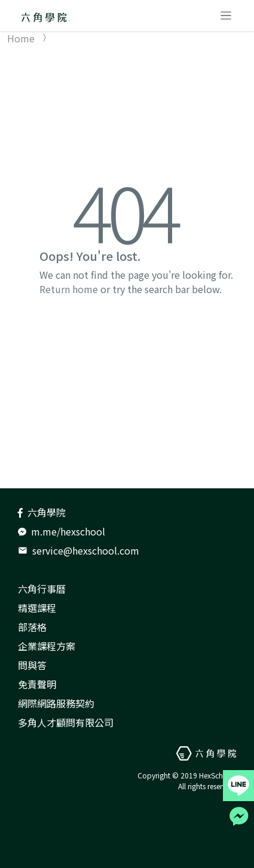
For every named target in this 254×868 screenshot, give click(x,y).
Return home (69, 289)
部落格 (32, 627)
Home (21, 38)
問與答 (32, 665)
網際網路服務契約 (56, 703)
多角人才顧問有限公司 (66, 722)
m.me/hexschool (62, 531)
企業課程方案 (47, 646)
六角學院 (42, 512)
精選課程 (37, 608)
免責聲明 (37, 684)
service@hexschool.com (79, 550)
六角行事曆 (42, 589)
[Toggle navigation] (226, 16)
